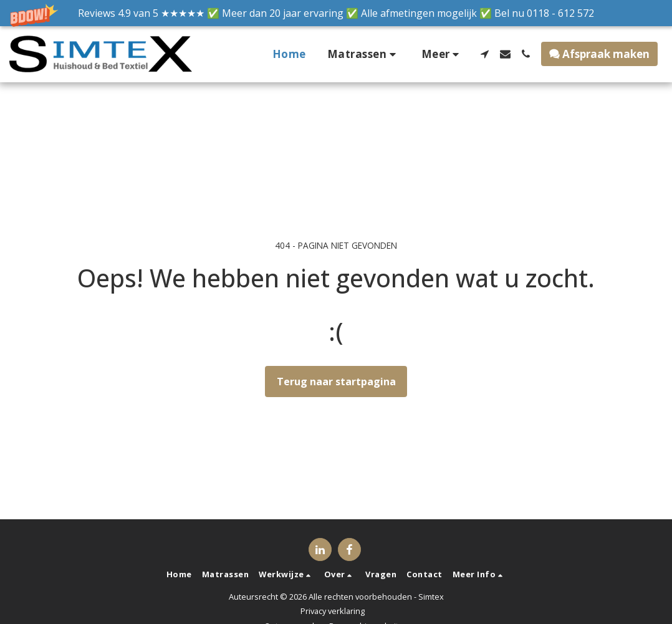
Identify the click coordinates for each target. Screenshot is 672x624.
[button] (336, 13)
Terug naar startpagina (336, 382)
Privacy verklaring (333, 611)
